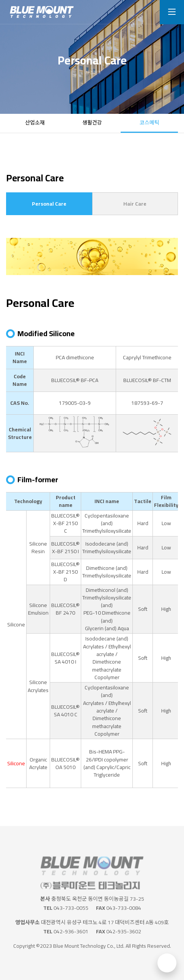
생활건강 (92, 123)
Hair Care (135, 204)
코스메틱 (149, 123)
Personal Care (49, 204)
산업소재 (35, 123)
